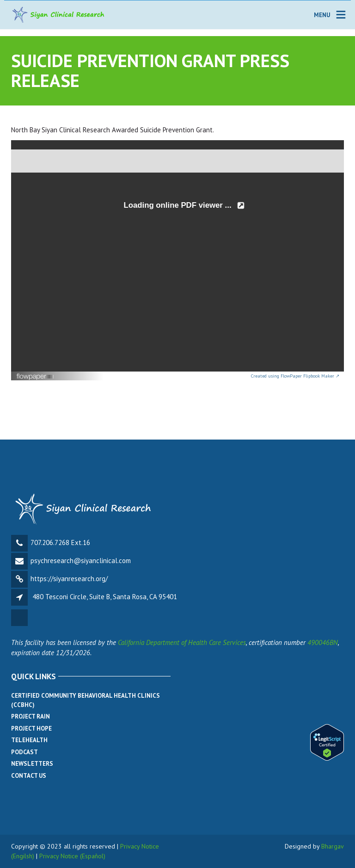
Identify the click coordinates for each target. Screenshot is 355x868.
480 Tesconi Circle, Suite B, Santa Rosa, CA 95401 (105, 597)
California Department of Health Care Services (182, 642)
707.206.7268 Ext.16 (60, 542)
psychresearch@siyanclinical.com (81, 561)
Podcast (24, 752)
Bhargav (333, 846)
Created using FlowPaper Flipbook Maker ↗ (295, 376)
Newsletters (32, 764)
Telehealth (29, 740)
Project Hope (31, 728)
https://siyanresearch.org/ (69, 579)
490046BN (323, 642)
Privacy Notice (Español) (72, 856)
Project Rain (31, 716)
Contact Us (29, 776)
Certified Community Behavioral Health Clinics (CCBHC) (86, 700)
